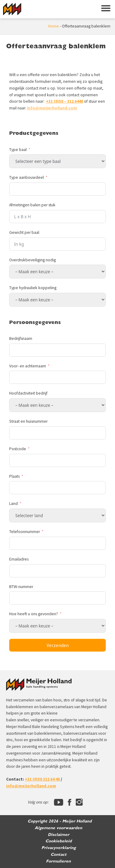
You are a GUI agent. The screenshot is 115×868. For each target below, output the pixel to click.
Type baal (18, 150)
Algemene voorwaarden (58, 828)
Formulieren (58, 861)
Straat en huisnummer (28, 421)
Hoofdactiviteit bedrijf (28, 393)
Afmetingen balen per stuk (32, 205)
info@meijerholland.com (52, 108)
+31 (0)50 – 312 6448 (65, 101)
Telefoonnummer (25, 532)
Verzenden (58, 645)
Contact (59, 855)
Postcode (18, 449)
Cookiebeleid (59, 841)
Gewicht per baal (24, 232)
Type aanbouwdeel (27, 177)
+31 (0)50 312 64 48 (42, 779)
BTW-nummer (21, 587)
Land (13, 504)
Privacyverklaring (59, 848)
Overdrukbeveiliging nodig (33, 260)
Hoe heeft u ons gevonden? (34, 614)
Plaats (14, 476)
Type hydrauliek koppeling (33, 288)
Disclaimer (59, 835)
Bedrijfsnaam (21, 338)
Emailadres (19, 559)
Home (54, 26)
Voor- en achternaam (28, 366)
